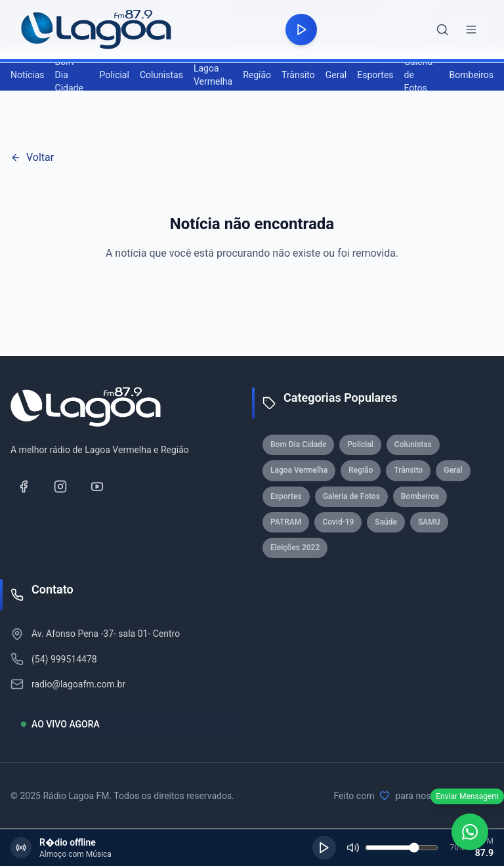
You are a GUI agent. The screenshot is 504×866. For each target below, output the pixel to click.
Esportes (375, 75)
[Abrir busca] (442, 30)
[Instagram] (60, 487)
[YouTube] (97, 487)
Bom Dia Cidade (69, 75)
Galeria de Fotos (419, 75)
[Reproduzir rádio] (301, 30)
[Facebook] (24, 487)
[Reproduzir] (324, 848)
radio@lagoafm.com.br (78, 684)
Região (257, 75)
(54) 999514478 (64, 659)
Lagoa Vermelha (213, 75)
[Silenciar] (353, 848)
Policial (115, 75)
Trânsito (298, 75)
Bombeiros (472, 75)
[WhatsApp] (470, 832)
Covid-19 (338, 522)
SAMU (429, 522)
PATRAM (286, 522)
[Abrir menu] (471, 30)
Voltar (32, 157)
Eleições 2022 (295, 548)
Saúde (386, 522)
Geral (336, 75)
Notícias (28, 75)
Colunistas (161, 75)
